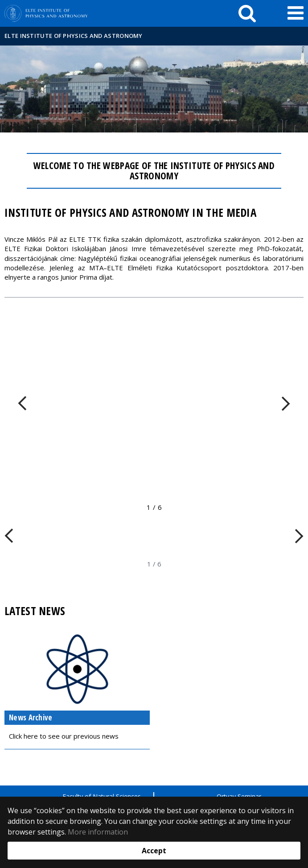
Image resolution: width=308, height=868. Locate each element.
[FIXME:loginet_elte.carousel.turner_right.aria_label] (286, 403)
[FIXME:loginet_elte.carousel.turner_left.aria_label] (22, 403)
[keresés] (247, 13)
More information (98, 832)
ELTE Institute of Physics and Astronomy (74, 36)
